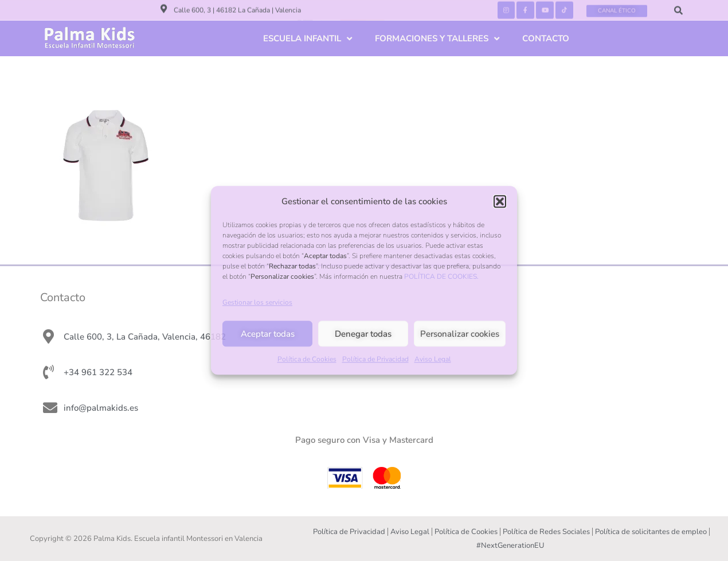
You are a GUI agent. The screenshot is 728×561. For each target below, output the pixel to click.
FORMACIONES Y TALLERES (437, 39)
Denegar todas (363, 334)
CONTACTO (546, 38)
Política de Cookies (307, 360)
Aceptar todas (268, 334)
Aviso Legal (433, 360)
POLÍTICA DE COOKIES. (441, 276)
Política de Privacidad (375, 360)
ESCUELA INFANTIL (308, 39)
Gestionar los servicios (257, 303)
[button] (500, 201)
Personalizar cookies (460, 334)
